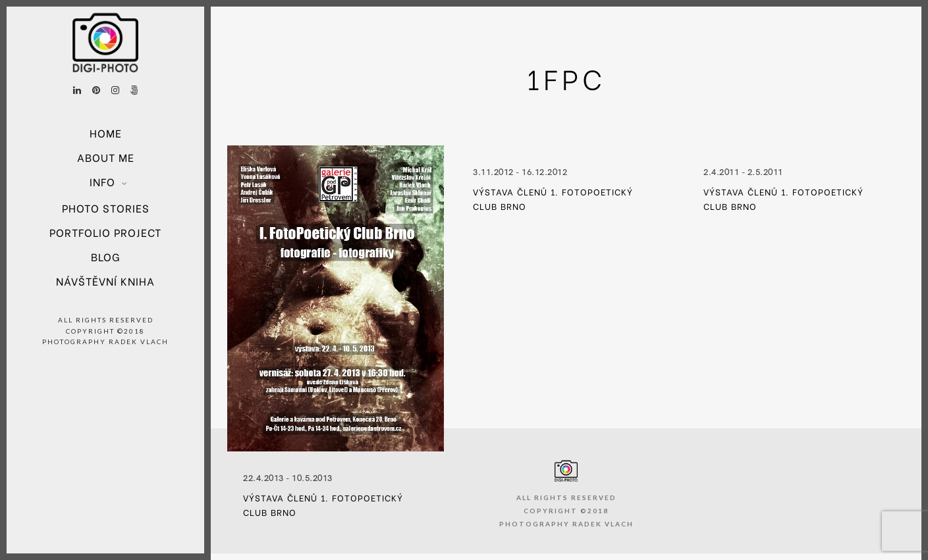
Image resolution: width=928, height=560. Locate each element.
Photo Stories (106, 208)
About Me (106, 157)
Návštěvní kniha (105, 281)
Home (106, 133)
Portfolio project (105, 232)
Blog (105, 256)
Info (102, 181)
